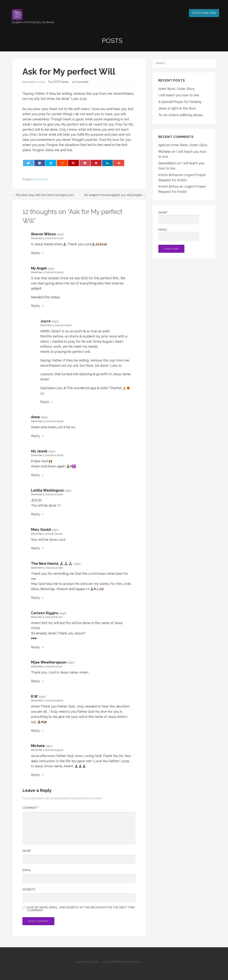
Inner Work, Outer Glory (177, 89)
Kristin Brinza (168, 175)
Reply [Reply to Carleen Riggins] (35, 647)
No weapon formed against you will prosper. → (115, 195)
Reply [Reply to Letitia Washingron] (35, 514)
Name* (179, 217)
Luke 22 (116, 365)
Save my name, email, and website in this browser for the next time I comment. (81, 909)
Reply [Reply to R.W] (35, 731)
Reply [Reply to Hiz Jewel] (35, 475)
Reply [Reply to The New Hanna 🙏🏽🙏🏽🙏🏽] (35, 598)
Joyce (46, 321)
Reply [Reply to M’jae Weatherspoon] (35, 681)
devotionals (41, 179)
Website (29, 889)
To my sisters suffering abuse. (181, 115)
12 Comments (80, 82)
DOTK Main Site (204, 13)
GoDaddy (147, 962)
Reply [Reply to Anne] (35, 436)
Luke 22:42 (79, 99)
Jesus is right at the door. (177, 108)
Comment (31, 808)
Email (27, 870)
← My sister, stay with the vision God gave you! (43, 195)
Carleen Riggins (45, 613)
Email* (179, 234)
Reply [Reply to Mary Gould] (35, 548)
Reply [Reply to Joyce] (45, 402)
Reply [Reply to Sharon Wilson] (35, 253)
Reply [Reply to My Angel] (35, 306)
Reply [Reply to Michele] (35, 775)
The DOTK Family (58, 82)
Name (27, 851)
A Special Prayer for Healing (180, 102)
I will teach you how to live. (179, 95)
